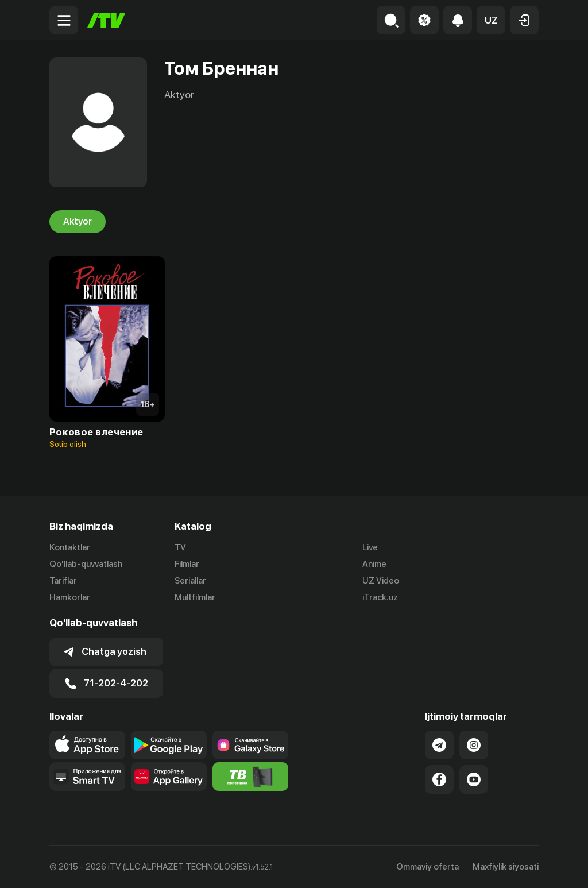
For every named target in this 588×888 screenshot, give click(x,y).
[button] (491, 20)
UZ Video (381, 581)
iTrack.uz (380, 597)
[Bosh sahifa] (106, 20)
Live (370, 547)
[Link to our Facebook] (439, 779)
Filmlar (187, 564)
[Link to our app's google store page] (169, 745)
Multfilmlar (195, 597)
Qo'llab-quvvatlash (86, 564)
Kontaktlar (70, 547)
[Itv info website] (250, 777)
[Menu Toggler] (64, 20)
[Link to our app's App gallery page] (169, 777)
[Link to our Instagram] (474, 745)
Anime (374, 564)
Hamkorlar (70, 597)
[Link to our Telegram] (439, 745)
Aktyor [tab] (78, 222)
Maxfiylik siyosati (506, 867)
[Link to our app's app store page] (87, 745)
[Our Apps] (87, 777)
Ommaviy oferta (428, 867)
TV (180, 547)
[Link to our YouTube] (474, 779)
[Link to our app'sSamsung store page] (250, 745)
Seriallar (190, 581)
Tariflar (63, 581)
